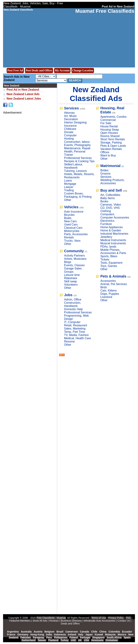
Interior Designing (75, 122)
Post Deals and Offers (39, 70)
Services (71, 108)
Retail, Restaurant (75, 325)
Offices (105, 152)
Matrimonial (110, 166)
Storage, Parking (111, 143)
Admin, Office (73, 299)
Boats (68, 218)
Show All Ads (40, 621)
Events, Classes (74, 265)
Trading (69, 190)
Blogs (68, 262)
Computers (107, 214)
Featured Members (20, 621)
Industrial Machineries (114, 234)
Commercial (108, 120)
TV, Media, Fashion (76, 335)
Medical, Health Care (77, 338)
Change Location (83, 70)
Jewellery (106, 237)
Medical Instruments (113, 240)
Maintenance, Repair (77, 148)
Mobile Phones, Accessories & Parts (113, 251)
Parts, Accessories (76, 234)
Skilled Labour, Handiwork (73, 166)
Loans (68, 181)
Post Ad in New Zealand (23, 90)
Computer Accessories (115, 218)
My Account (62, 70)
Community (74, 251)
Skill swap (70, 281)
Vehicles (71, 207)
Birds (103, 287)
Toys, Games (109, 266)
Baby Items (107, 198)
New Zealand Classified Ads (96, 94)
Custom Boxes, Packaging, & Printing (78, 195)
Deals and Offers (70, 624)
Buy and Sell (111, 190)
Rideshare (71, 278)
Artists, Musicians (75, 259)
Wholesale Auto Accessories (100, 621)
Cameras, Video (111, 205)
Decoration (71, 119)
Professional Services (78, 158)
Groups (69, 272)
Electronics (107, 221)
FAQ (128, 618)
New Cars (70, 221)
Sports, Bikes (109, 256)
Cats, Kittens (108, 291)
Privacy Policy (116, 618)
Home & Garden (111, 230)
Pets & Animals (113, 276)
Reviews (54, 621)
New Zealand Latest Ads (23, 94)
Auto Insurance (74, 212)
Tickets (105, 259)
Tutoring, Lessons (75, 171)
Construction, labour (77, 142)
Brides (104, 170)
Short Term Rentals (113, 139)
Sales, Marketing (75, 329)
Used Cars (71, 225)
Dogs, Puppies (110, 294)
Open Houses (109, 133)
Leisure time (72, 275)
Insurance (70, 126)
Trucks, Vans (72, 241)
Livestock (106, 297)
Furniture (106, 224)
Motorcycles (72, 231)
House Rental (109, 126)
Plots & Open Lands (113, 146)
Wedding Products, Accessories (112, 182)
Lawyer (69, 187)
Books (104, 201)
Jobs (68, 295)
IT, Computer (72, 322)
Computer (70, 135)
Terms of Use (99, 618)
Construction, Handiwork (72, 304)
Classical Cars (73, 228)
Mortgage (70, 184)
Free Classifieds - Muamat (51, 618)
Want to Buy (108, 155)
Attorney (69, 113)
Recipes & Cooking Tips (79, 161)
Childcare (70, 129)
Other (68, 200)
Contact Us (124, 621)
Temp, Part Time (74, 332)
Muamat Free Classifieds (105, 11)
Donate (69, 132)
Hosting (69, 139)
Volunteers (71, 285)
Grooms (105, 174)
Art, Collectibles (110, 195)
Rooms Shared (110, 136)
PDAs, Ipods (108, 247)
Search (75, 80)
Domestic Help (73, 309)
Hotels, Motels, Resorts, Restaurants (79, 176)
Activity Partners (74, 256)
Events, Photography (77, 145)
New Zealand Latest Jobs (24, 99)
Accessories (108, 281)
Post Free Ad (15, 70)
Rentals (69, 237)
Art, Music (70, 116)
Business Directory (71, 621)
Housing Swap (110, 130)
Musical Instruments (113, 243)
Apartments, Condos (113, 117)
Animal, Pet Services (114, 284)
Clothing (106, 211)
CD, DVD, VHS (110, 208)
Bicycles (69, 215)
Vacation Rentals (111, 149)
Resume (69, 341)
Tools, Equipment (111, 263)
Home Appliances (111, 227)
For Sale (106, 123)
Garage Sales (73, 268)
